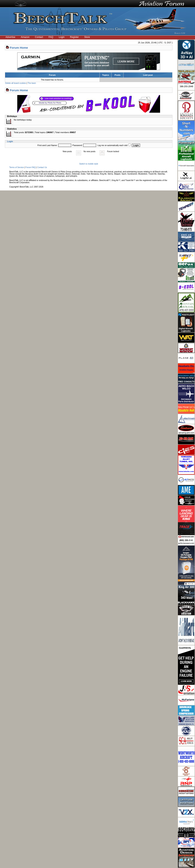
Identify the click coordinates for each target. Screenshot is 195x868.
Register (74, 37)
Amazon (25, 37)
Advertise (10, 37)
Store (87, 37)
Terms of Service (16, 167)
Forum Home (19, 48)
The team (32, 83)
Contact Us (42, 167)
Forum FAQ (31, 167)
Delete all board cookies (16, 83)
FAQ (51, 37)
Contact (39, 37)
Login (62, 37)
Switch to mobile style (89, 164)
